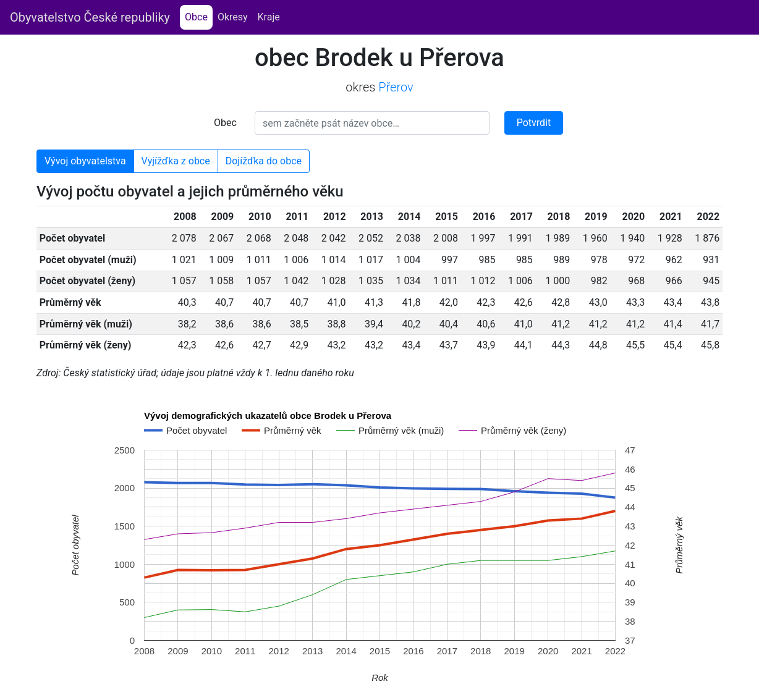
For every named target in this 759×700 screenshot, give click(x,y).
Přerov (396, 87)
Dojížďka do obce (264, 161)
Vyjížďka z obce (176, 161)
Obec (225, 123)
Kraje (269, 17)
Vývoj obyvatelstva (85, 161)
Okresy (233, 17)
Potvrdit (534, 123)
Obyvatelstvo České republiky (90, 17)
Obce (199, 16)
